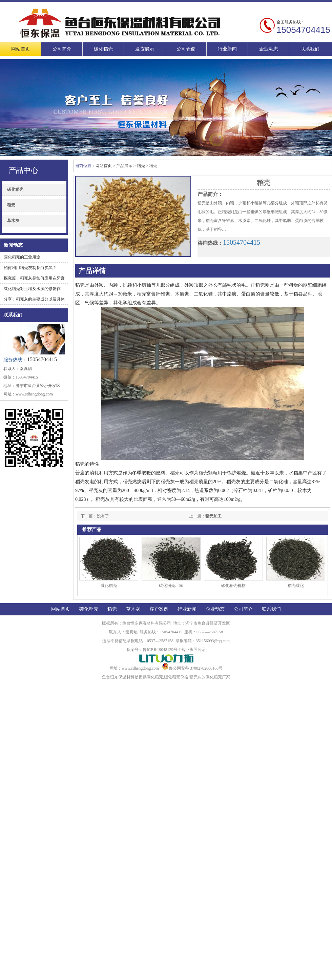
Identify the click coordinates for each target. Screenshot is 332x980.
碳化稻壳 (103, 49)
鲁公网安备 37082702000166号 (192, 668)
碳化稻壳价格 (233, 586)
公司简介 (62, 49)
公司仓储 (186, 49)
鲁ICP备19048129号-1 (162, 650)
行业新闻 (227, 49)
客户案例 (159, 609)
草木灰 (13, 221)
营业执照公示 (193, 650)
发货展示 (145, 49)
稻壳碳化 (296, 586)
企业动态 (269, 49)
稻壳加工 (213, 516)
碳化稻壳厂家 (171, 586)
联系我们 (310, 49)
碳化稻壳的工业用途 (22, 257)
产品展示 (124, 166)
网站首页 (21, 49)
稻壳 (11, 205)
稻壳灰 (195, 677)
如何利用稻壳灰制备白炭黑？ (30, 268)
